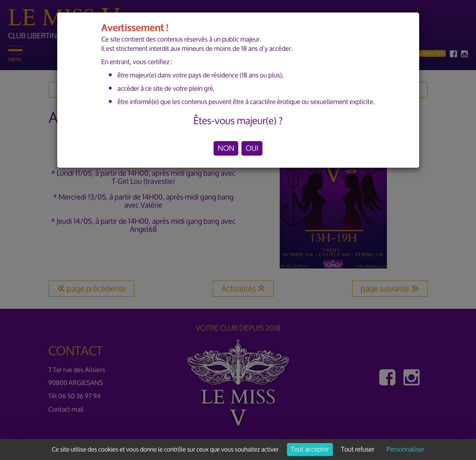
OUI (252, 148)
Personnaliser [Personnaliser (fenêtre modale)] (405, 450)
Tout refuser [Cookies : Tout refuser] (358, 450)
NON (226, 148)
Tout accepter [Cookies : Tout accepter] (310, 450)
